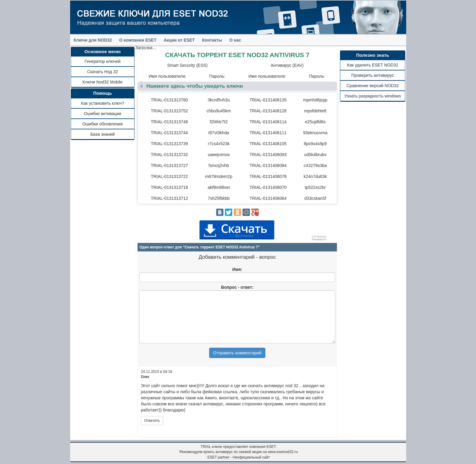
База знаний (103, 134)
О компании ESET (138, 40)
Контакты (212, 40)
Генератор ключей (103, 61)
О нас (235, 40)
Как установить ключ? (103, 103)
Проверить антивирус (372, 75)
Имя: (237, 269)
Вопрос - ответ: (237, 287)
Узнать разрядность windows (372, 96)
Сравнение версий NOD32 (373, 86)
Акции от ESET (179, 40)
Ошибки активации (102, 114)
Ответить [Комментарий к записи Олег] (152, 421)
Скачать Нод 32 (103, 72)
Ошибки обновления (102, 124)
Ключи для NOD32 (93, 40)
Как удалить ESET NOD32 (373, 65)
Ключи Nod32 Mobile (103, 82)
